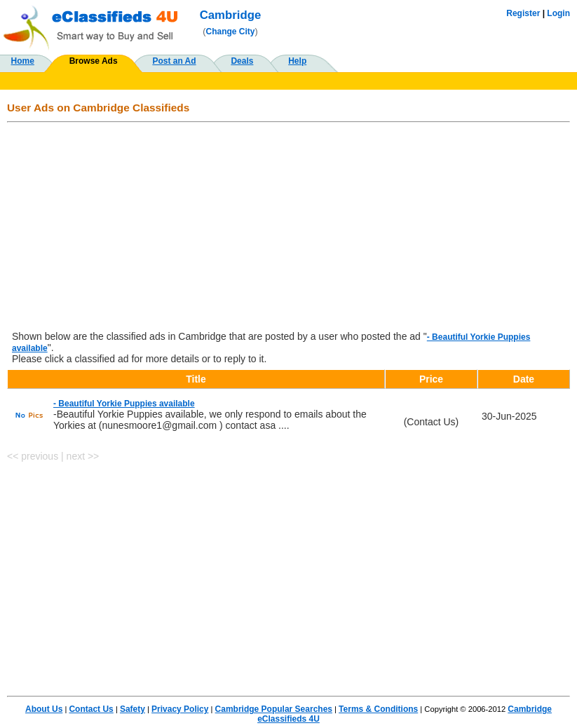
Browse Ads (94, 61)
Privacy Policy (180, 709)
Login (558, 13)
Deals (242, 61)
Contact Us (91, 709)
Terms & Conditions (378, 709)
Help (297, 61)
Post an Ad (174, 61)
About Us (44, 709)
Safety (133, 709)
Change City (231, 32)
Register (523, 13)
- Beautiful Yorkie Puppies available (124, 404)
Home (23, 61)
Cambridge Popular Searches (274, 709)
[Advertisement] (288, 228)
